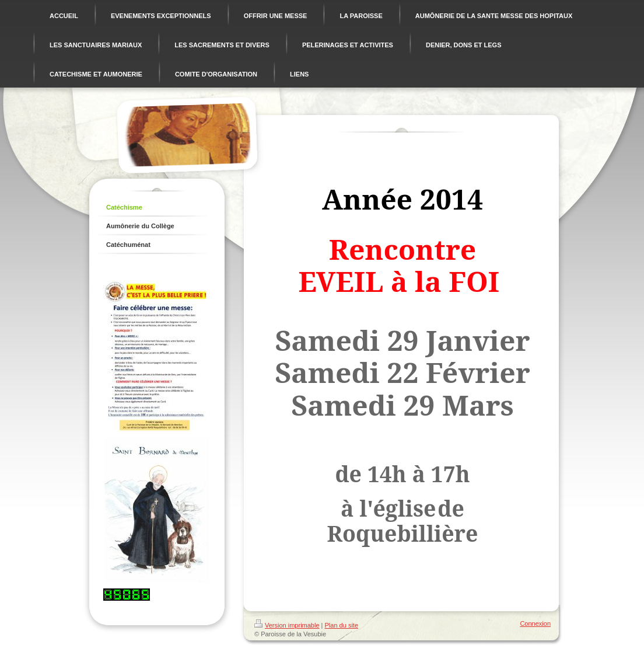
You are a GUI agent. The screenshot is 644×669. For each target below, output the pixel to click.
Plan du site (342, 625)
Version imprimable (287, 625)
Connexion (535, 623)
